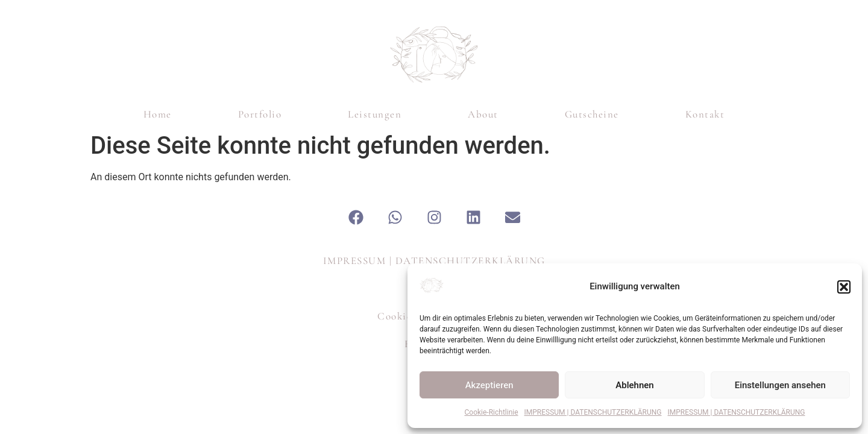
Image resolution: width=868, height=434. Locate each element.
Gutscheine (592, 115)
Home (158, 115)
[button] (844, 287)
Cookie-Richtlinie (492, 412)
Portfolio (260, 115)
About (483, 115)
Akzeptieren (489, 385)
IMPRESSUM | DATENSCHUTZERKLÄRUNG (593, 412)
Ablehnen (634, 385)
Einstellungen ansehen (780, 385)
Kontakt (705, 115)
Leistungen (375, 115)
